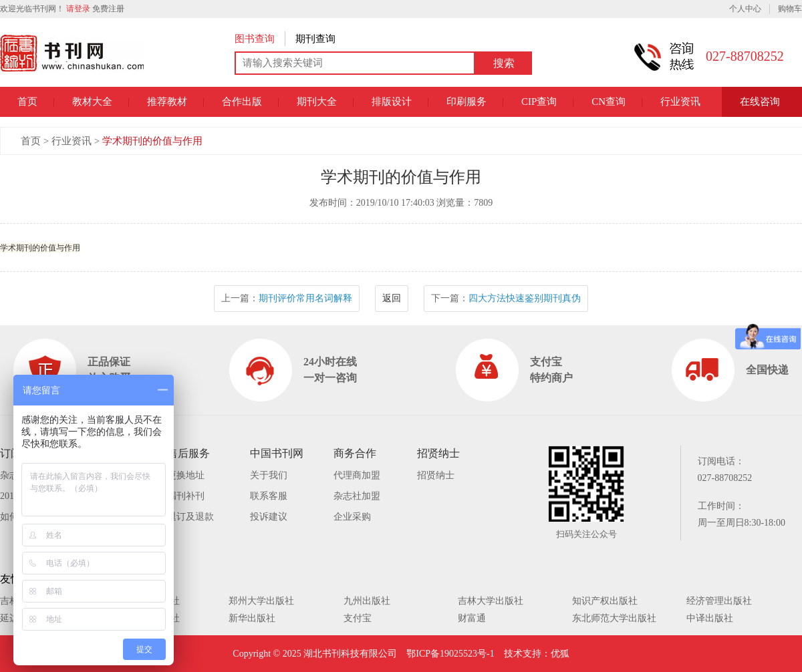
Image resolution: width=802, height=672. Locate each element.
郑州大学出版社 (261, 601)
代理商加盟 (357, 475)
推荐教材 (167, 102)
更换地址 (186, 475)
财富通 (472, 618)
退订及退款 (190, 517)
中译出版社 (710, 618)
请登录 (78, 9)
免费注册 (108, 9)
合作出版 (242, 102)
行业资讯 (680, 102)
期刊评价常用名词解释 (305, 298)
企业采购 (352, 517)
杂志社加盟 (357, 496)
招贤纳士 (436, 475)
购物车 (790, 9)
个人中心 (745, 9)
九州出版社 (367, 601)
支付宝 (358, 618)
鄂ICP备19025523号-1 (450, 654)
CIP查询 (539, 102)
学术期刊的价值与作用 (152, 141)
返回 (392, 298)
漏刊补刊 (186, 496)
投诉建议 (269, 517)
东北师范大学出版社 (614, 618)
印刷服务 (466, 102)
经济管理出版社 (719, 601)
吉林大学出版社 (491, 601)
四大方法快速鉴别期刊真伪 (525, 298)
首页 (27, 102)
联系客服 (269, 496)
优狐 (560, 654)
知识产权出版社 (605, 601)
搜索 (504, 63)
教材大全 (92, 102)
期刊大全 (317, 102)
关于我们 (269, 475)
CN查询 (609, 102)
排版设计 (392, 102)
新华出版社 (252, 618)
